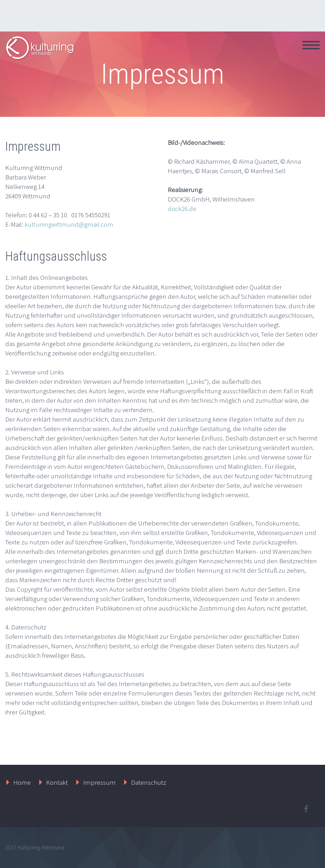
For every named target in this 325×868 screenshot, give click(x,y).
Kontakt (57, 782)
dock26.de (182, 209)
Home (22, 782)
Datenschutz (149, 782)
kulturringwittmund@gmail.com (69, 224)
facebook (306, 809)
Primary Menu (311, 45)
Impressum (99, 782)
